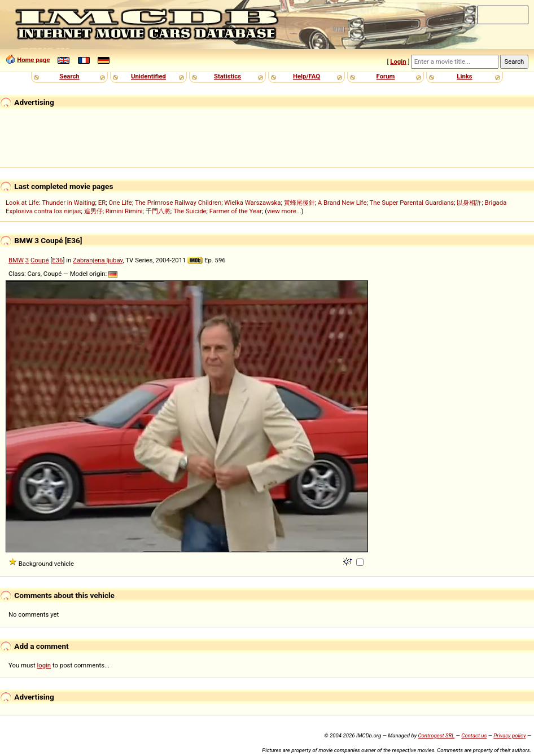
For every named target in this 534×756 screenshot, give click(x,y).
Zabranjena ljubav (98, 260)
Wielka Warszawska (252, 203)
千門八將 (158, 211)
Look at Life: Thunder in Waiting (50, 203)
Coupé (40, 260)
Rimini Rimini (124, 211)
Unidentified (148, 76)
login (44, 665)
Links (464, 76)
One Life (120, 203)
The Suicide (190, 211)
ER (102, 203)
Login (398, 61)
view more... (284, 211)
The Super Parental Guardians (412, 203)
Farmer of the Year (236, 211)
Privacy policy (509, 735)
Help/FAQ (307, 76)
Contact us (474, 735)
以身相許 (469, 203)
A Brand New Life (342, 203)
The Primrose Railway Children (178, 203)
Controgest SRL (436, 735)
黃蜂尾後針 (299, 203)
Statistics (227, 76)
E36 (57, 260)
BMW (16, 260)
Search (69, 76)
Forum (386, 76)
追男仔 (93, 211)
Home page (33, 60)
